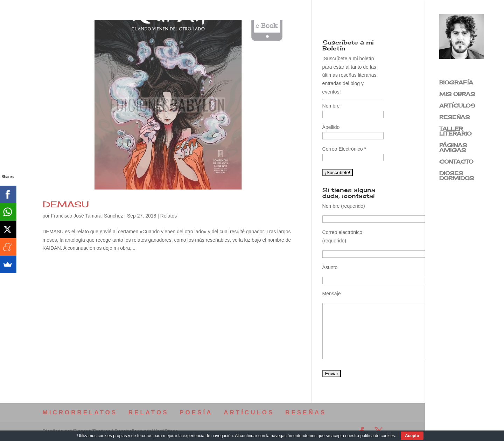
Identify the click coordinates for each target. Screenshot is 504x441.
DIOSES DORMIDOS (457, 176)
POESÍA (196, 412)
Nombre (331, 106)
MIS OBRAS (457, 95)
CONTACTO (456, 162)
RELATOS (149, 412)
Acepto (412, 436)
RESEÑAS (454, 118)
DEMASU (66, 204)
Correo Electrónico (344, 149)
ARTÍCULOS (457, 106)
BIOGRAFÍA (456, 83)
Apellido (331, 127)
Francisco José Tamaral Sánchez (87, 216)
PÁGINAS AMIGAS (453, 148)
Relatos (169, 216)
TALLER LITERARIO (455, 132)
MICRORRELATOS (80, 412)
